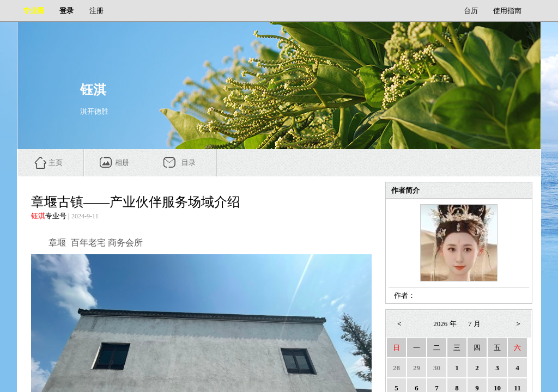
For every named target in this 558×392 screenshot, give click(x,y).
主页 (56, 163)
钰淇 (38, 216)
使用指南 (507, 11)
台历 (471, 11)
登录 (66, 11)
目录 (189, 163)
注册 (96, 11)
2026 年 (445, 324)
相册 (122, 163)
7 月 (474, 324)
